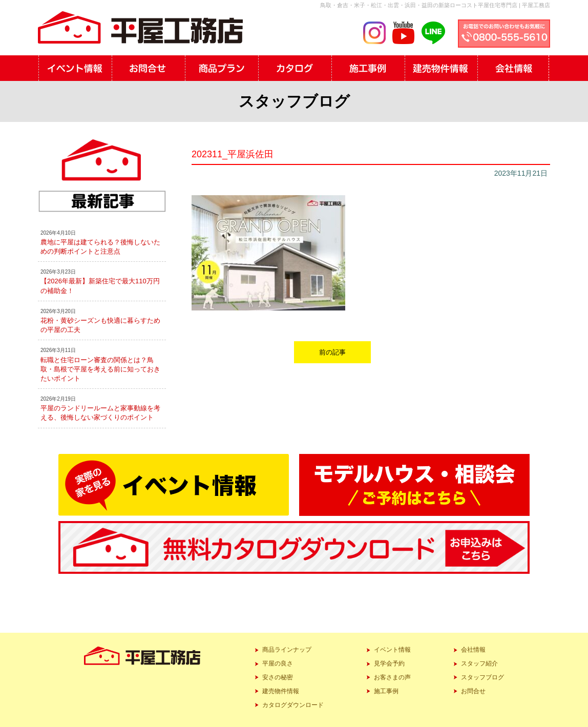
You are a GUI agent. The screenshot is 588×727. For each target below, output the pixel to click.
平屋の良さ (278, 663)
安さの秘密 (278, 677)
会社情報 (473, 650)
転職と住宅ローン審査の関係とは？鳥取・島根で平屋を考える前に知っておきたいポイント (100, 369)
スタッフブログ (482, 677)
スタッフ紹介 (479, 663)
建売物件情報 (281, 691)
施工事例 (386, 691)
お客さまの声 (392, 677)
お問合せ (473, 691)
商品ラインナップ (287, 650)
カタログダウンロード (293, 705)
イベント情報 (392, 650)
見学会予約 (389, 663)
